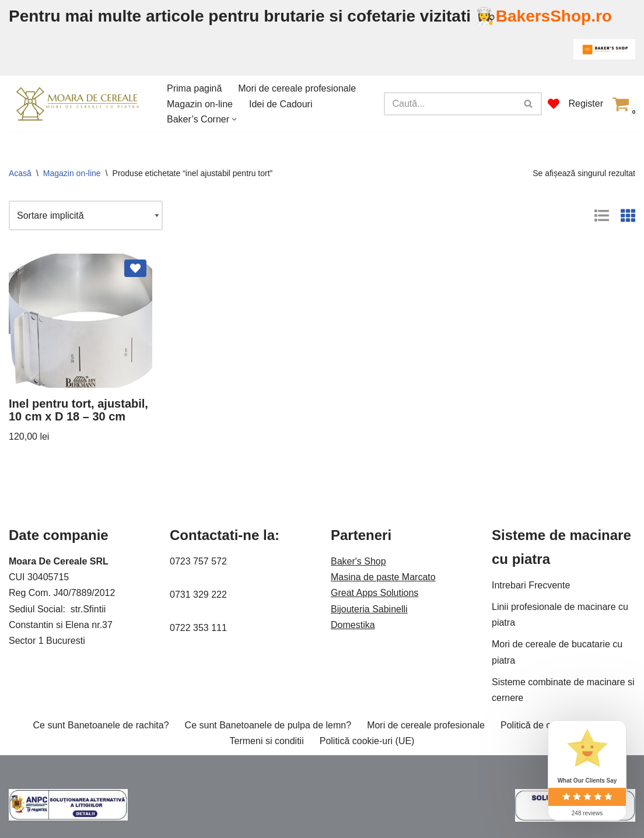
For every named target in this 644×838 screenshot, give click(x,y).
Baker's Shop (358, 561)
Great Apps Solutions (374, 593)
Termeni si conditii (267, 741)
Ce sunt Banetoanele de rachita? (101, 725)
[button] (234, 119)
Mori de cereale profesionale (297, 88)
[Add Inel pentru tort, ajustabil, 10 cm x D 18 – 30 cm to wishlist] (135, 268)
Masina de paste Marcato (383, 577)
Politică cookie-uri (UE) (367, 741)
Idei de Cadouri (281, 104)
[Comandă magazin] (86, 215)
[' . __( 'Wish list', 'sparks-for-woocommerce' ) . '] (554, 104)
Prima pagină (194, 88)
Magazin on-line (200, 104)
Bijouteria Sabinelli (369, 609)
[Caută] (450, 104)
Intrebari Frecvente (531, 585)
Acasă (20, 173)
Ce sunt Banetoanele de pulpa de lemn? (268, 725)
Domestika (353, 625)
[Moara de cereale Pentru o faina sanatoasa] (78, 104)
